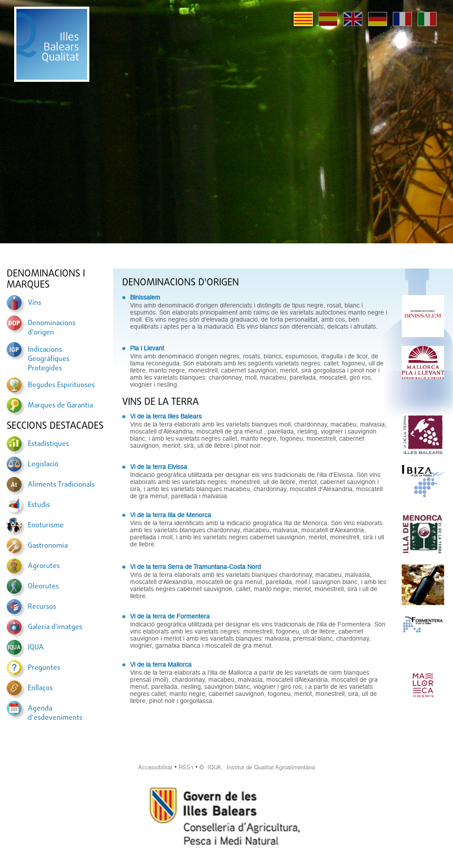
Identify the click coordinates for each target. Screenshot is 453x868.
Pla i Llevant (147, 348)
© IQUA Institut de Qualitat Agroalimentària (257, 767)
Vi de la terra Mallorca (161, 664)
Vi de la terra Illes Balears (166, 416)
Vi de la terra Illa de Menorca (171, 515)
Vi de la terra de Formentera (170, 616)
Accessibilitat (155, 767)
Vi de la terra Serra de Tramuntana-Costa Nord (196, 567)
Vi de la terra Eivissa (159, 467)
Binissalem (145, 297)
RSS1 (186, 767)
